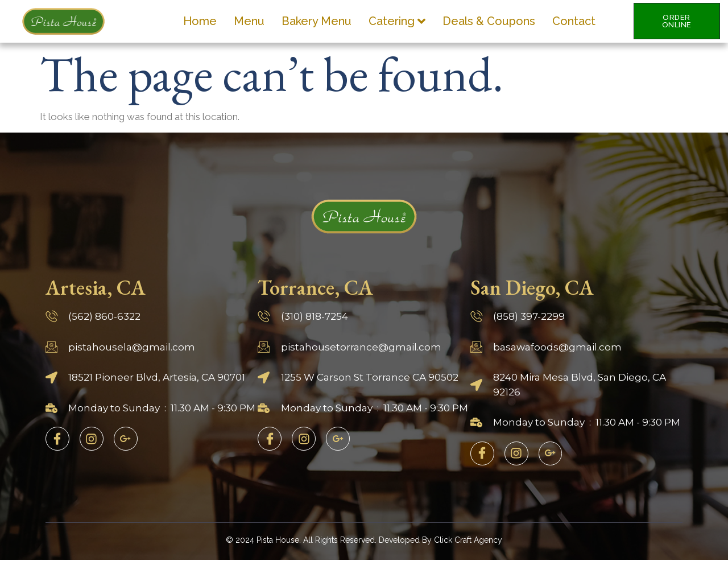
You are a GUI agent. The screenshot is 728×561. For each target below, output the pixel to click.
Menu (249, 21)
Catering (397, 21)
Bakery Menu (317, 21)
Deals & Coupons (489, 21)
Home (200, 21)
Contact (574, 21)
